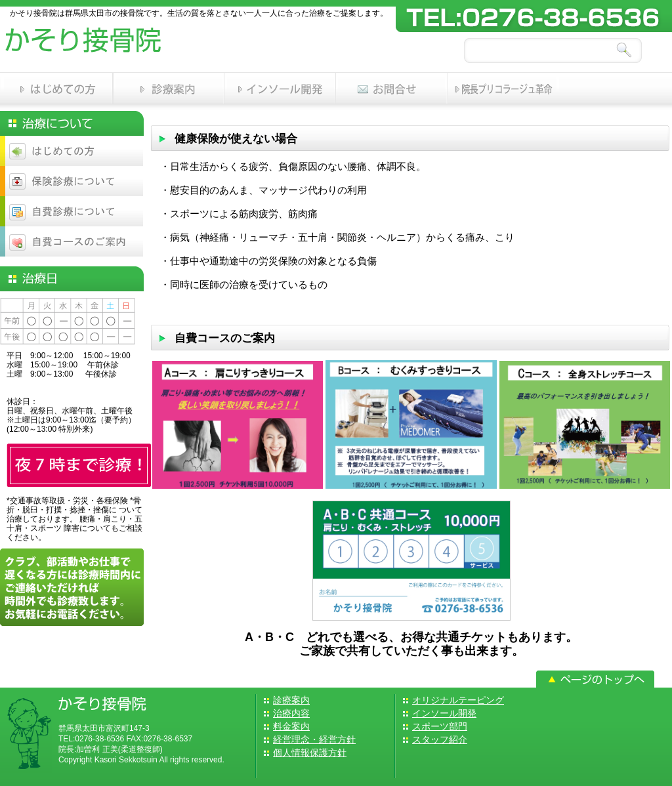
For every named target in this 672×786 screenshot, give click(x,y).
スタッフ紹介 (440, 739)
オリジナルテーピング (458, 700)
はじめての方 (57, 88)
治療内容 (291, 713)
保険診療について (72, 181)
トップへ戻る (595, 679)
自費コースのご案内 (72, 241)
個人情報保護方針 (310, 753)
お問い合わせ (392, 88)
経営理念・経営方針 (314, 739)
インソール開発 (280, 88)
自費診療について (72, 211)
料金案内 (291, 726)
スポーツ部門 (503, 88)
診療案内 (169, 88)
